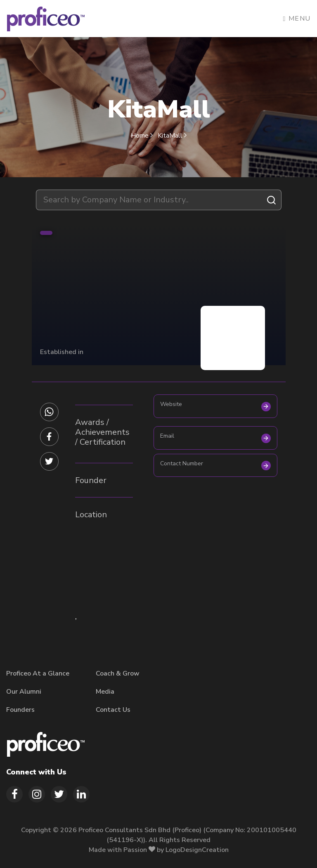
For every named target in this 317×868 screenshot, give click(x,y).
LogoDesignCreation (197, 850)
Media (105, 692)
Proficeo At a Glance (38, 673)
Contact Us (113, 710)
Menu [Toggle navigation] (297, 19)
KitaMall (172, 136)
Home (143, 136)
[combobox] (159, 200)
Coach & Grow (118, 673)
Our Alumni (24, 692)
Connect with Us (36, 772)
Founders (20, 710)
